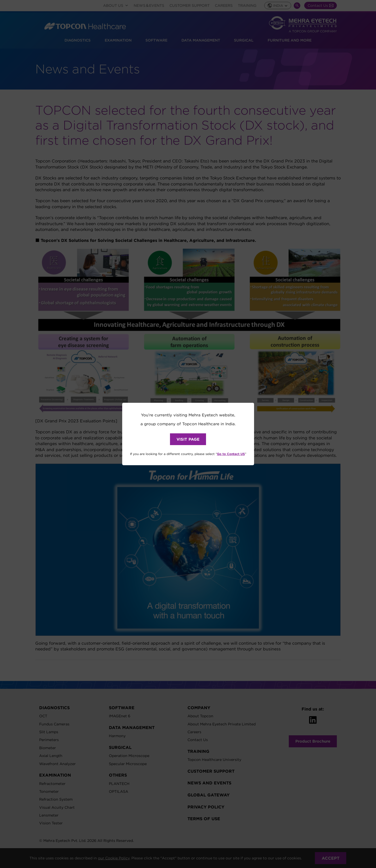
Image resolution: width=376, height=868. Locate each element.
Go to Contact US (231, 454)
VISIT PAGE (188, 439)
